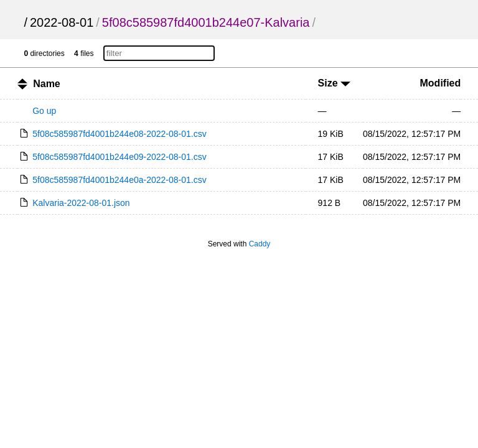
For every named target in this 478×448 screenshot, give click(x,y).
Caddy (260, 244)
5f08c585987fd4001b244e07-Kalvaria (206, 22)
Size (334, 83)
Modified (441, 83)
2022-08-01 (62, 22)
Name (47, 84)
